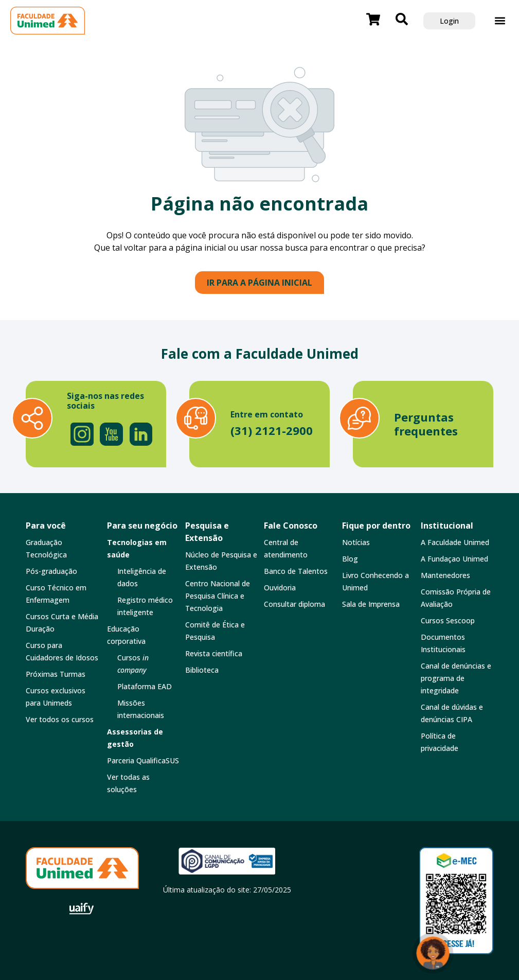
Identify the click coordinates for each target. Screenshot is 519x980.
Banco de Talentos (296, 571)
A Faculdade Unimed (455, 542)
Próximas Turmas (56, 674)
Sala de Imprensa (371, 604)
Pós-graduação (51, 571)
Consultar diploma (294, 604)
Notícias (356, 542)
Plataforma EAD (145, 686)
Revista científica (214, 653)
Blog (350, 559)
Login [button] (449, 21)
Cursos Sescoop (448, 620)
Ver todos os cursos (60, 719)
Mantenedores (445, 575)
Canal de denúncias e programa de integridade (456, 678)
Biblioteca (202, 670)
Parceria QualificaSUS (143, 760)
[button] (500, 21)
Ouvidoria (280, 588)
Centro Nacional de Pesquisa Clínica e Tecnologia (218, 596)
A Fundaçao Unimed (454, 559)
